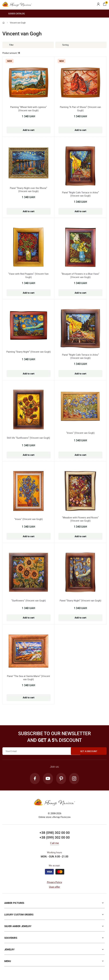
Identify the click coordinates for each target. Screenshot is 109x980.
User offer (55, 887)
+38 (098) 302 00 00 (55, 833)
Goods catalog (14, 14)
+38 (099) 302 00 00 (55, 837)
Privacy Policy (55, 882)
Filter (9, 45)
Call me (54, 843)
